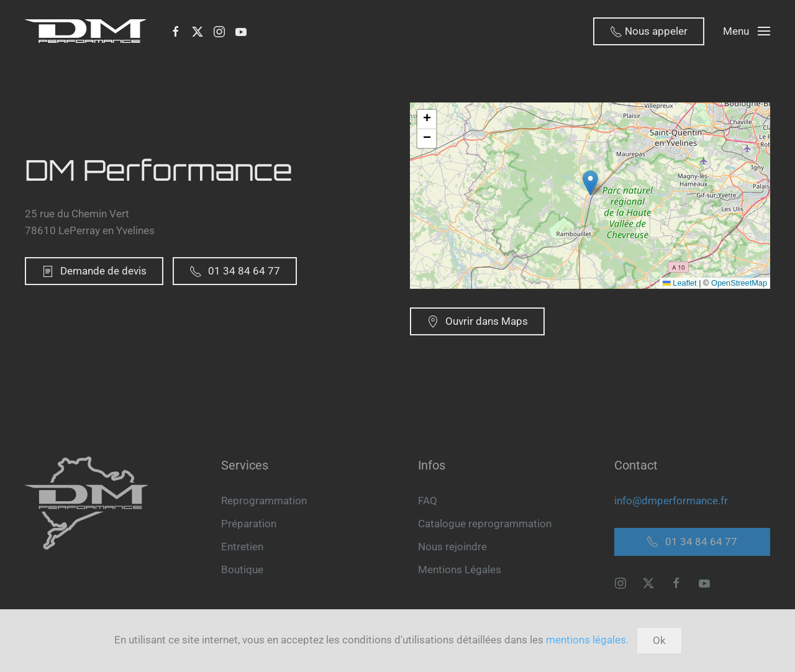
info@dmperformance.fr (671, 501)
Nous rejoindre (452, 547)
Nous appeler (649, 32)
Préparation (249, 524)
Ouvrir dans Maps (477, 321)
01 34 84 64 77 (235, 271)
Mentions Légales (460, 570)
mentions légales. (587, 640)
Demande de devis (94, 271)
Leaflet (680, 283)
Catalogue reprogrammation (485, 524)
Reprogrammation (264, 501)
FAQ (428, 501)
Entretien (242, 547)
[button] (747, 31)
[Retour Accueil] (88, 31)
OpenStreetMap (739, 283)
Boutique (242, 570)
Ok (659, 640)
